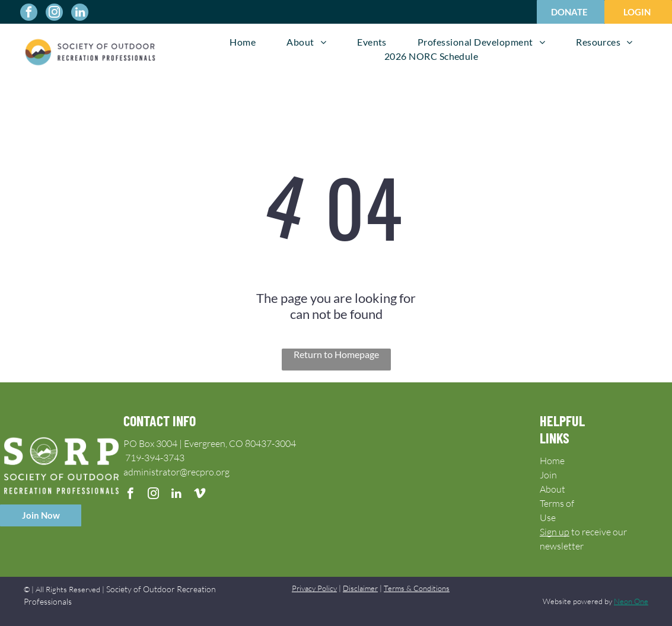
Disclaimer (360, 588)
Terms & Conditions (417, 588)
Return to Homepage (336, 354)
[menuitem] (243, 42)
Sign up (555, 532)
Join (548, 475)
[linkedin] (80, 14)
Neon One (631, 601)
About (552, 489)
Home (552, 461)
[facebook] (29, 14)
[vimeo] (200, 495)
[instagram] (54, 14)
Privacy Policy (314, 588)
